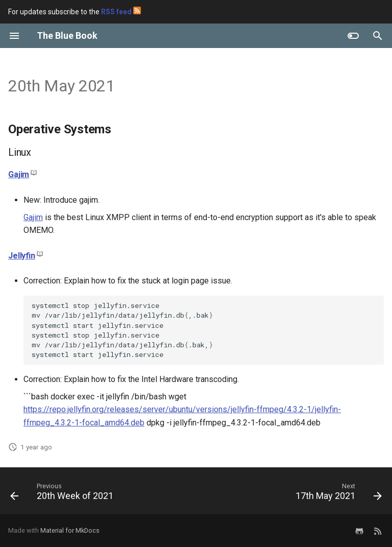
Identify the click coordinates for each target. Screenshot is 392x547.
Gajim (19, 174)
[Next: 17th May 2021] (337, 494)
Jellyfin (22, 256)
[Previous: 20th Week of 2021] (64, 494)
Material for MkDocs (70, 530)
